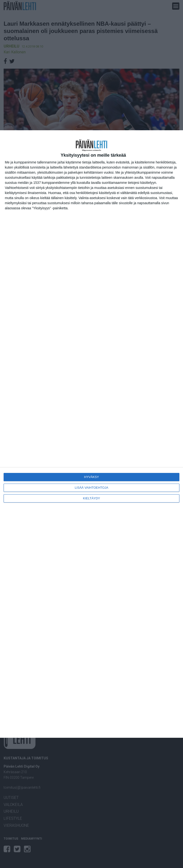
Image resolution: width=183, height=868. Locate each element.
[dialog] (91, 434)
